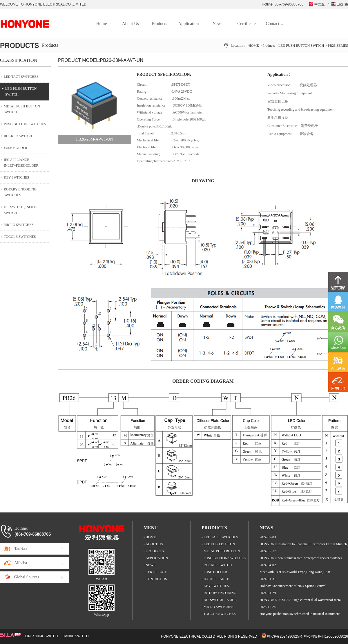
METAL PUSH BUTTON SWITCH (22, 109)
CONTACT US (156, 579)
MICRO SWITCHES (19, 225)
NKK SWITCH (47, 636)
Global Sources (27, 577)
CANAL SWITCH (75, 636)
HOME (151, 537)
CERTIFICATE (156, 572)
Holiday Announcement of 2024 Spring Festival (293, 586)
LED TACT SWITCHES (21, 77)
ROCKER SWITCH (18, 136)
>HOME (253, 46)
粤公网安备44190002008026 (326, 636)
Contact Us (275, 24)
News (217, 24)
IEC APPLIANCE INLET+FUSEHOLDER (21, 163)
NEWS (151, 565)
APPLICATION (157, 558)
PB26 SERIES (338, 46)
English (342, 4)
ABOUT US (154, 544)
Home (102, 24)
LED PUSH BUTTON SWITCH (301, 46)
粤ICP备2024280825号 (285, 636)
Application (189, 24)
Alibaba (21, 563)
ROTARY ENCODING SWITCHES (20, 192)
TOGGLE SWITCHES (20, 237)
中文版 (320, 4)
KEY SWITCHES (16, 177)
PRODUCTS (155, 551)
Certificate (246, 24)
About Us (130, 24)
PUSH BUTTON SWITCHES (25, 124)
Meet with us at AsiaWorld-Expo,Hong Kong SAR (295, 572)
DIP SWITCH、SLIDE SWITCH (20, 210)
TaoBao (20, 549)
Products (160, 24)
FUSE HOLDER (16, 148)
